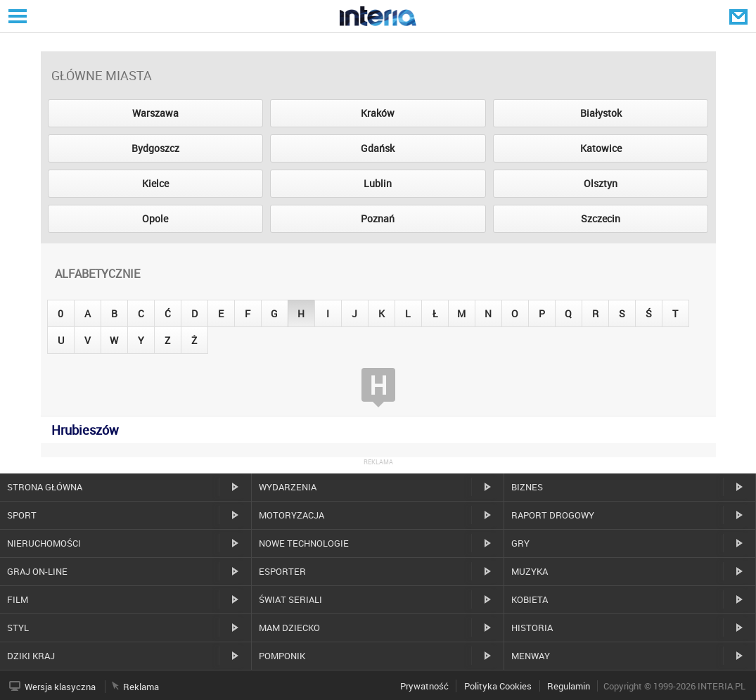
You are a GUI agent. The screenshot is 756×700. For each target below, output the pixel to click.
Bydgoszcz (155, 148)
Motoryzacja (291, 515)
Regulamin (569, 686)
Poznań (378, 218)
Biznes (527, 487)
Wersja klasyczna (60, 687)
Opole (155, 218)
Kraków (378, 113)
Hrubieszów (85, 430)
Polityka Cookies (498, 686)
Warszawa (155, 113)
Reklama (141, 687)
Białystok (601, 113)
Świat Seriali (290, 599)
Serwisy (16, 16)
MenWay (531, 656)
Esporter (282, 571)
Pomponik (282, 656)
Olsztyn (601, 183)
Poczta (740, 16)
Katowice (601, 148)
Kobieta (530, 599)
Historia (532, 628)
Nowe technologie (304, 543)
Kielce (155, 183)
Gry (520, 543)
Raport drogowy (553, 515)
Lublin (378, 183)
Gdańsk (378, 148)
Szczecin (601, 218)
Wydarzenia (288, 487)
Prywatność (424, 686)
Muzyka (530, 571)
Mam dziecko (289, 628)
